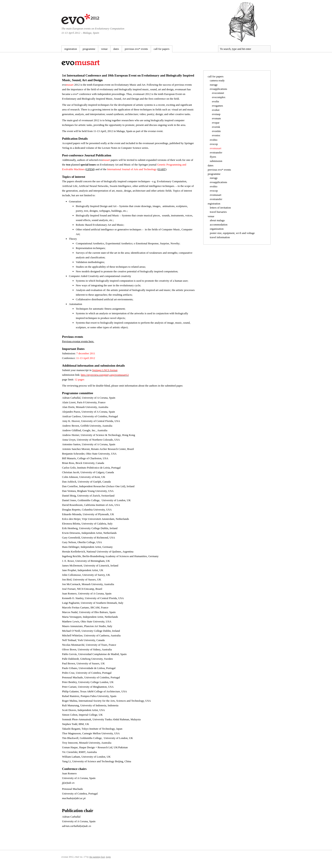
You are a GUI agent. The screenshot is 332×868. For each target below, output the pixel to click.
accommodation (219, 225)
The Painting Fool (97, 857)
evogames (217, 106)
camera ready (217, 80)
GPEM (90, 169)
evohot (216, 110)
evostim (216, 131)
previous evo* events (136, 49)
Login (108, 857)
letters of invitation (220, 208)
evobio (214, 140)
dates (116, 49)
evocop (214, 144)
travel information (220, 237)
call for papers (162, 49)
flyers (213, 157)
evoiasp (216, 114)
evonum (216, 118)
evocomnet (218, 93)
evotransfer (216, 152)
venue (104, 49)
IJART (162, 169)
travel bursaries (218, 212)
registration (71, 49)
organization (217, 229)
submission (216, 161)
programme (89, 49)
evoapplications (219, 89)
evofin (215, 101)
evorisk (216, 127)
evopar (216, 123)
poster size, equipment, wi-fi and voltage (232, 233)
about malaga (217, 220)
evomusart (216, 148)
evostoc (216, 135)
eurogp (214, 85)
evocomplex (219, 97)
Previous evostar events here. (78, 341)
